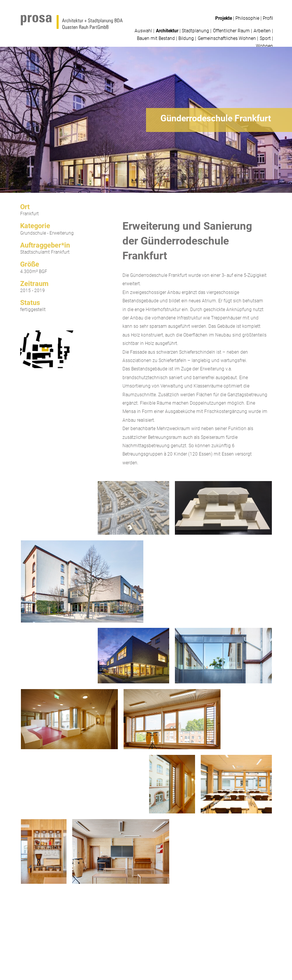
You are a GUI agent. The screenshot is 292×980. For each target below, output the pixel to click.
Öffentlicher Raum (231, 31)
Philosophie (247, 18)
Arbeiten (262, 31)
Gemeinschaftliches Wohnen (227, 38)
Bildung (186, 38)
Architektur (167, 31)
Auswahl (143, 31)
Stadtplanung (195, 31)
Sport (265, 38)
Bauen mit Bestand (156, 38)
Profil (268, 18)
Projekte (224, 18)
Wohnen (264, 46)
